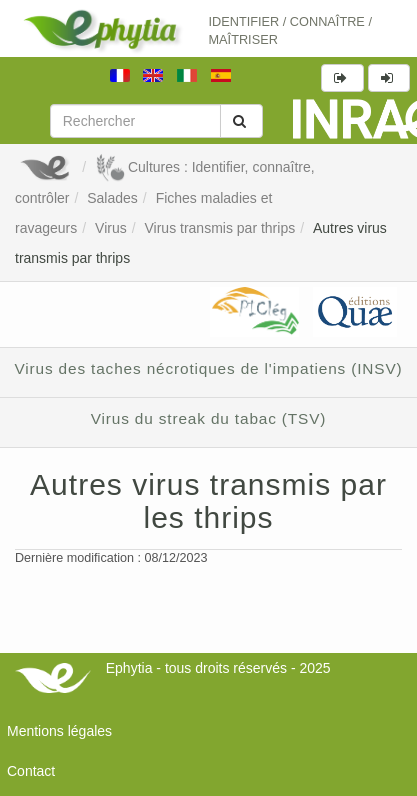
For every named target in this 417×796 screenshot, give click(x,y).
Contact (31, 771)
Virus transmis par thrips (219, 228)
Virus (111, 228)
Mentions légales (59, 731)
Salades (112, 198)
